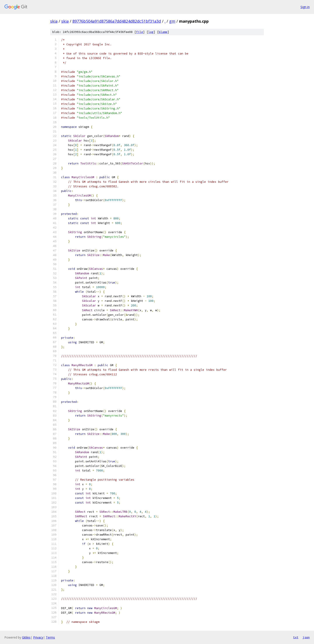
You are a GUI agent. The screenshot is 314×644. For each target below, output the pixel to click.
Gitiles (26, 637)
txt (296, 637)
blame (163, 32)
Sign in (305, 7)
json (306, 637)
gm (172, 21)
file (140, 32)
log (151, 32)
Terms (50, 637)
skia (54, 21)
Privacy (38, 637)
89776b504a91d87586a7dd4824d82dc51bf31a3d (117, 21)
